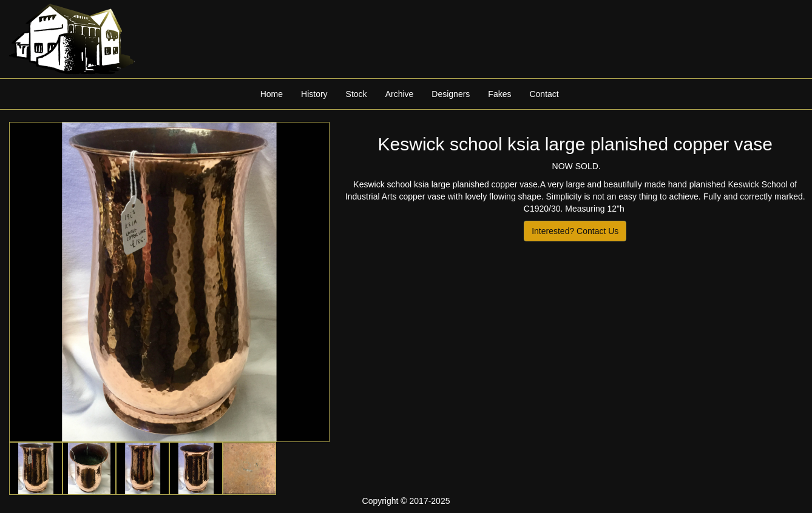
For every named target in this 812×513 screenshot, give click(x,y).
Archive (400, 94)
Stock (357, 94)
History (314, 94)
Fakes (499, 94)
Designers (451, 94)
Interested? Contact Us (575, 231)
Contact (544, 94)
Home (272, 94)
